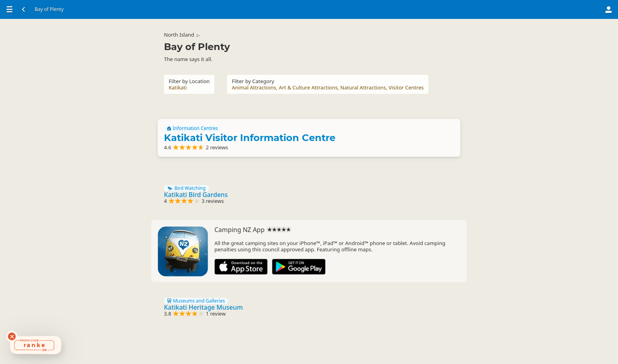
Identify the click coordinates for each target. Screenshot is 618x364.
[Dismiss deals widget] (12, 336)
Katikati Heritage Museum (203, 307)
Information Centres (193, 128)
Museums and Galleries (196, 301)
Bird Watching (186, 188)
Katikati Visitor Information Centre (250, 138)
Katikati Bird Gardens (196, 195)
